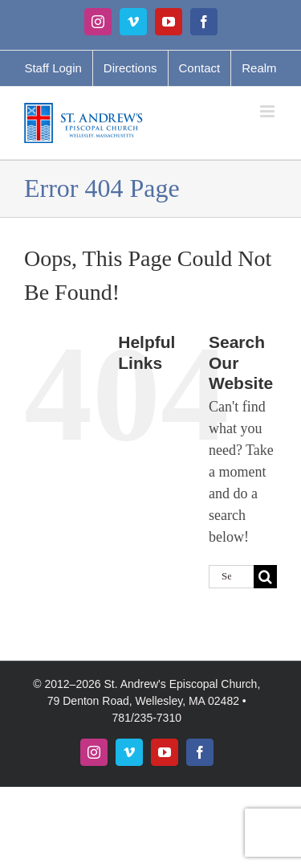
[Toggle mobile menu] (268, 111)
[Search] (265, 577)
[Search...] (231, 577)
